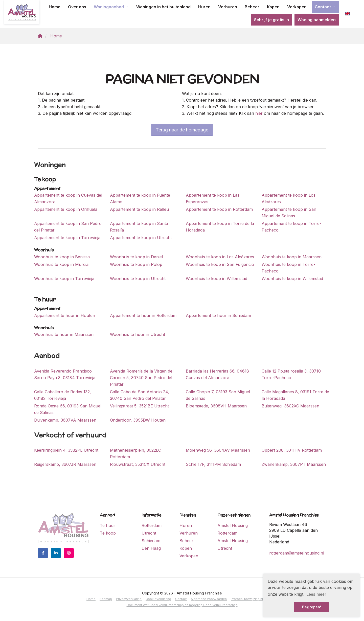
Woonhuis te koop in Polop (136, 264)
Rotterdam (152, 525)
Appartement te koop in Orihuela (66, 209)
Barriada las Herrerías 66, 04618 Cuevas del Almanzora (217, 374)
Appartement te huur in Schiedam (218, 315)
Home (55, 7)
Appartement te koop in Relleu (139, 209)
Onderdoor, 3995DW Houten (138, 420)
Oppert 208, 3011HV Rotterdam (292, 450)
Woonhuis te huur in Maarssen (64, 334)
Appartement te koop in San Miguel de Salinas (289, 213)
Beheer (252, 7)
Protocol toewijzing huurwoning (254, 599)
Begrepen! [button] (312, 607)
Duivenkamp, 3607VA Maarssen (65, 420)
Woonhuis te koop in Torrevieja (64, 279)
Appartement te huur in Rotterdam (143, 315)
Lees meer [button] (316, 594)
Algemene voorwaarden (209, 599)
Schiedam (151, 541)
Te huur (108, 525)
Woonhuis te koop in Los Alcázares (220, 257)
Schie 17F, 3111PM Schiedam (213, 464)
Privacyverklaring (129, 599)
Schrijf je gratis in (271, 20)
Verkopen (297, 7)
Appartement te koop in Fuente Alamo (140, 198)
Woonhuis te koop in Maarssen (292, 257)
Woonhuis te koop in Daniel (136, 257)
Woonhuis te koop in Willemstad (217, 279)
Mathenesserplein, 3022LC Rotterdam (135, 453)
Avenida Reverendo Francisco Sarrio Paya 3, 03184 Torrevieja (65, 374)
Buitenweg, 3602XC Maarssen (290, 406)
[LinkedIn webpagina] (56, 553)
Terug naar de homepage (182, 130)
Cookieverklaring (158, 599)
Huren (204, 7)
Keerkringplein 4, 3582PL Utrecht (66, 450)
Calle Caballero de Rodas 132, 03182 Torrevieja (63, 395)
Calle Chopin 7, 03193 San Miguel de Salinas (218, 395)
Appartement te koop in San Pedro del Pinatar (68, 227)
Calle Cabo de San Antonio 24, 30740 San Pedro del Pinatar (140, 395)
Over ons (77, 7)
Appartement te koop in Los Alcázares (289, 198)
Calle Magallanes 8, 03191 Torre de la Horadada (295, 395)
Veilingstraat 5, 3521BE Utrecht (139, 406)
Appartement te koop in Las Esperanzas (213, 198)
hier (259, 113)
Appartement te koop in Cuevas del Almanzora (68, 198)
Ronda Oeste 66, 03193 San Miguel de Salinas (68, 409)
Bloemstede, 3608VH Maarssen (216, 406)
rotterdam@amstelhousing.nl (297, 553)
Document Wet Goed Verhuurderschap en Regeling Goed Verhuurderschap (182, 605)
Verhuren (228, 7)
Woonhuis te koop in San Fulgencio (220, 264)
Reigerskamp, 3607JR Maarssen (65, 464)
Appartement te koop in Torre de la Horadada (220, 227)
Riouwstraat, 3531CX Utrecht (138, 464)
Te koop (108, 533)
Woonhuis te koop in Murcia (61, 264)
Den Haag (151, 548)
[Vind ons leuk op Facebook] (43, 553)
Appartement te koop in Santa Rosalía (139, 227)
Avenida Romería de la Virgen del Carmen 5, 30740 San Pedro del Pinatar (142, 378)
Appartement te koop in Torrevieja (67, 238)
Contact (325, 7)
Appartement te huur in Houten (65, 315)
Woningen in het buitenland (163, 7)
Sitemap (106, 599)
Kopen (273, 7)
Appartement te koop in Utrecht (141, 238)
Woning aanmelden (317, 20)
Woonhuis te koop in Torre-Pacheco (288, 268)
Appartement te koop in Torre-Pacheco (291, 227)
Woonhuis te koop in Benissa (62, 257)
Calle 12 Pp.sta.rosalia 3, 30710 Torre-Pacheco (291, 374)
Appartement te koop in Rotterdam (219, 209)
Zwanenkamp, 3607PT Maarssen (294, 464)
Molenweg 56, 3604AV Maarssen (218, 450)
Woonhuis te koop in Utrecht (138, 279)
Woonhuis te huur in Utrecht (138, 334)
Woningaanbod (111, 7)
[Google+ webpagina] (69, 553)
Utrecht (149, 533)
